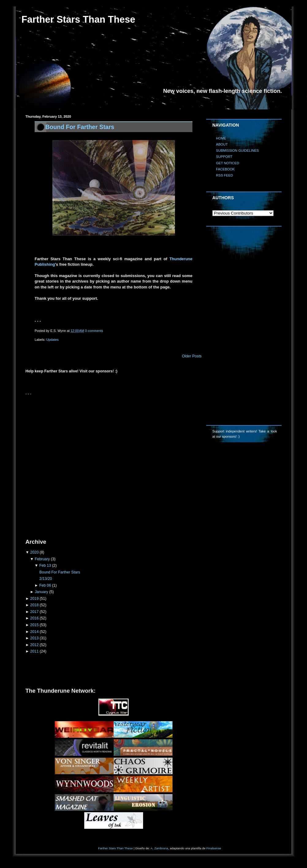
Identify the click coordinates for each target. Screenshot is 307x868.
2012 (34, 645)
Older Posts (192, 356)
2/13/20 (46, 579)
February (42, 559)
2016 (34, 618)
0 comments (94, 331)
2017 (34, 612)
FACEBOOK (225, 169)
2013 (34, 638)
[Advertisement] (68, 465)
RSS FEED (224, 175)
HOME (221, 138)
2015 (34, 625)
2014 (34, 632)
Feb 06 (45, 585)
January (41, 592)
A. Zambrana (159, 848)
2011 (34, 651)
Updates (52, 340)
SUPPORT (224, 157)
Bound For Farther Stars (80, 127)
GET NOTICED (228, 163)
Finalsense (214, 848)
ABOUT (222, 144)
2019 (34, 599)
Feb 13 (45, 565)
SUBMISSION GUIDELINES (237, 150)
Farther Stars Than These (115, 848)
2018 (34, 605)
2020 (34, 552)
